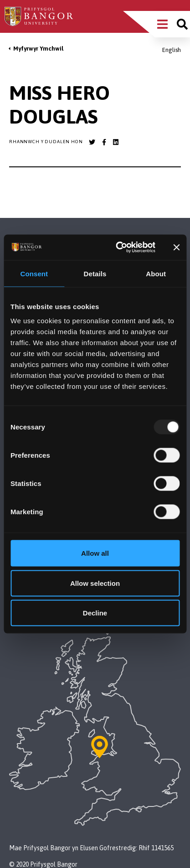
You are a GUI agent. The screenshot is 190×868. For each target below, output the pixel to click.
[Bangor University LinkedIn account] (116, 142)
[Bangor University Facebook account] (104, 142)
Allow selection (95, 583)
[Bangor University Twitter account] (92, 142)
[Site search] (182, 24)
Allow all (95, 553)
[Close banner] (176, 247)
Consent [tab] (34, 273)
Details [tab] (95, 273)
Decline (95, 613)
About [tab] (156, 273)
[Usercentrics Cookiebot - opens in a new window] (117, 248)
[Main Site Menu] (162, 24)
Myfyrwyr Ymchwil (38, 49)
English (172, 50)
